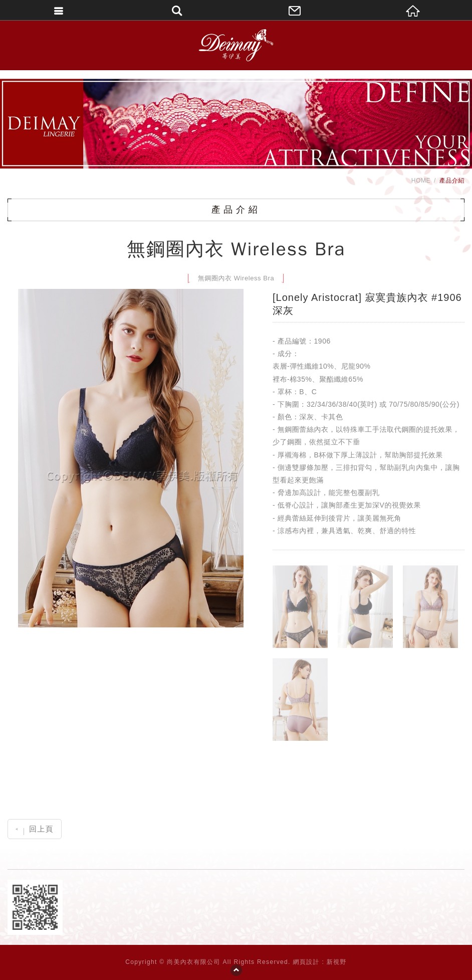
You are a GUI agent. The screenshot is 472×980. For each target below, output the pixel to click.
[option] (131, 458)
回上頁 (34, 829)
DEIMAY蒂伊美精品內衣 (236, 45)
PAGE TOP (236, 970)
